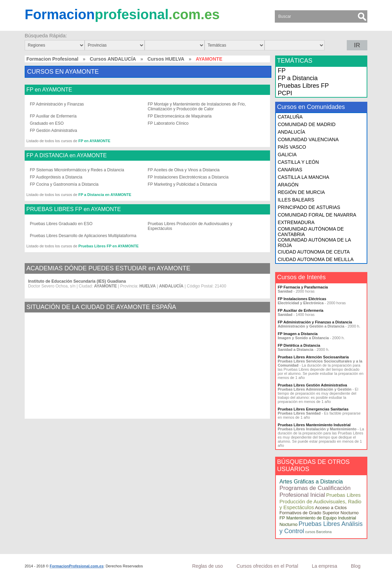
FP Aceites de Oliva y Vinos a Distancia (184, 170)
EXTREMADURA (296, 222)
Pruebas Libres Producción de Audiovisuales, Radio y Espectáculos (320, 501)
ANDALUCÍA (291, 132)
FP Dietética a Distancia (299, 345)
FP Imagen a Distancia (298, 334)
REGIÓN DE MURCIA (301, 192)
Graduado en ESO (47, 123)
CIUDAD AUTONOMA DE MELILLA (315, 259)
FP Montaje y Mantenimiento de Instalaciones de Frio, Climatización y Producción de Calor (197, 107)
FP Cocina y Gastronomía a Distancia (64, 184)
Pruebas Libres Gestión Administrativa (312, 385)
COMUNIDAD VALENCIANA (308, 139)
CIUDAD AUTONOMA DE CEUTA (314, 252)
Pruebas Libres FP (303, 86)
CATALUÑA (290, 117)
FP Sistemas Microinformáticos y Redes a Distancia (77, 170)
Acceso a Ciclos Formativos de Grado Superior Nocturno (319, 510)
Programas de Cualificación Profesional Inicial (315, 491)
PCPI (285, 93)
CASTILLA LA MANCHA (303, 177)
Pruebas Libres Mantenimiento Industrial (314, 425)
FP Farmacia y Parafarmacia (303, 287)
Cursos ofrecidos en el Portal (267, 566)
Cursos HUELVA (166, 59)
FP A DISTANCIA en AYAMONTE (66, 156)
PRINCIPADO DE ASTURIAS (309, 207)
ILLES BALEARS (296, 200)
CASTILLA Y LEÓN (298, 162)
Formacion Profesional (52, 59)
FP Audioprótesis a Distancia (56, 177)
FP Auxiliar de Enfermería (53, 116)
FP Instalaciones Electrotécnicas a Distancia (188, 177)
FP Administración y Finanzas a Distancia (315, 322)
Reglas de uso (208, 566)
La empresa (324, 566)
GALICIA (287, 155)
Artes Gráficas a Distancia (311, 482)
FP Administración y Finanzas (57, 104)
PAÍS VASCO (292, 147)
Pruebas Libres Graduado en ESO (61, 224)
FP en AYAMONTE (49, 90)
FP (281, 71)
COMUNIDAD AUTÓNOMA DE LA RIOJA (314, 243)
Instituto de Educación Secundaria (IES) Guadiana (77, 281)
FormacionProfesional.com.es (77, 566)
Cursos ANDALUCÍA (113, 59)
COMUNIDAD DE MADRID (307, 124)
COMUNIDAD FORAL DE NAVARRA (317, 215)
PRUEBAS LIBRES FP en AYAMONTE (74, 209)
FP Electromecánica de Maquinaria (180, 116)
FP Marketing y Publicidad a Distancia (182, 184)
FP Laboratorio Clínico (168, 123)
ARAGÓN (288, 185)
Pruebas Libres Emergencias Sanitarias (313, 409)
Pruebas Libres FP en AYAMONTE (109, 246)
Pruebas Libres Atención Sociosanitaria (313, 357)
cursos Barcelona (318, 532)
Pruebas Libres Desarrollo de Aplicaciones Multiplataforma (83, 236)
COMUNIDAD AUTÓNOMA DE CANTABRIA (311, 232)
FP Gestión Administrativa (53, 131)
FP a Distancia (298, 78)
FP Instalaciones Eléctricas (302, 299)
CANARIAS (290, 170)
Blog (356, 566)
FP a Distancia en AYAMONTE (105, 195)
